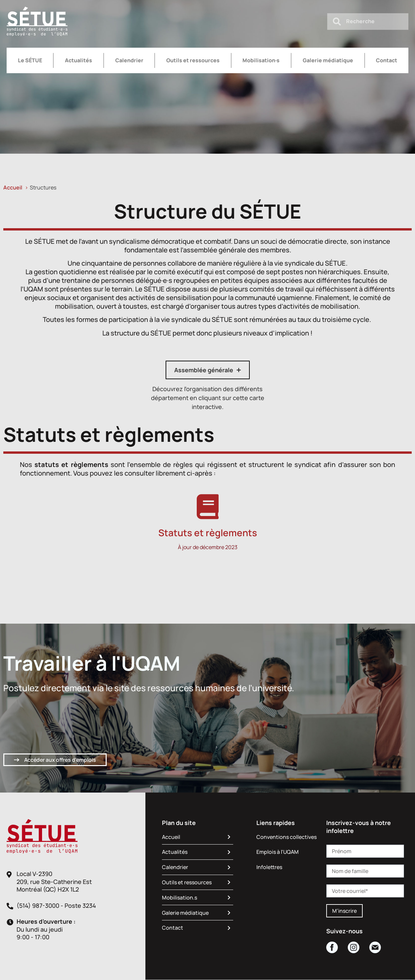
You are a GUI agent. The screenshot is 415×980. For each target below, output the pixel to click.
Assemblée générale (204, 370)
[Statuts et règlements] (207, 507)
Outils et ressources (193, 60)
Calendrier (129, 60)
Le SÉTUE (30, 60)
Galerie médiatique (328, 60)
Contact (387, 60)
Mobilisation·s (261, 60)
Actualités (78, 60)
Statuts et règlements (208, 533)
